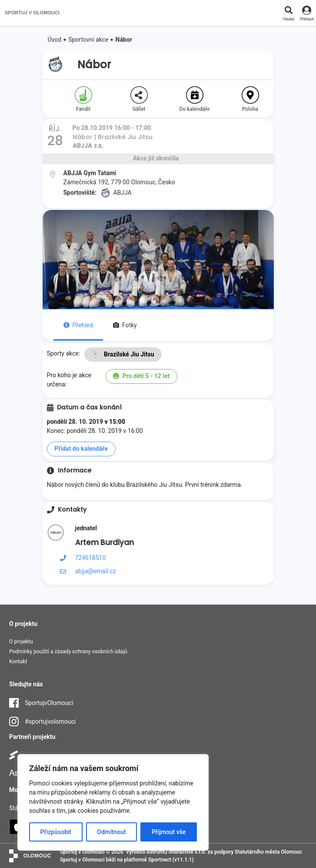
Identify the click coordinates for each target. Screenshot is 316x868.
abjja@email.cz (96, 571)
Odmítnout (111, 832)
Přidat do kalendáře (81, 449)
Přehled (78, 325)
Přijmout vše (169, 832)
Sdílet (139, 99)
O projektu (21, 642)
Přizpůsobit (56, 832)
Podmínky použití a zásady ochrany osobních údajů (68, 652)
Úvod (55, 40)
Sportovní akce (88, 40)
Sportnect (160, 860)
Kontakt (18, 662)
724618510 (91, 558)
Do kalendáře (195, 99)
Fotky (125, 325)
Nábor (124, 40)
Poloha (250, 99)
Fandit (83, 99)
